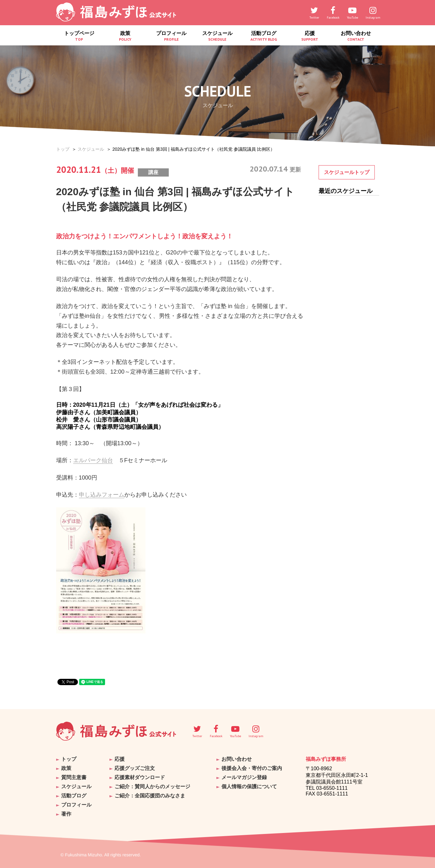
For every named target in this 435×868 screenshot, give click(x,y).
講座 (153, 172)
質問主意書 (74, 777)
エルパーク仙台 (93, 460)
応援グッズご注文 (135, 768)
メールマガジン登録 (244, 777)
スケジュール (217, 36)
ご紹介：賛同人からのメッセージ (152, 786)
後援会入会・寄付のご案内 (252, 768)
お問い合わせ (356, 36)
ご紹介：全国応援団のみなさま (150, 796)
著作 (66, 814)
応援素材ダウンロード (140, 777)
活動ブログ (264, 36)
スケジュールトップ (347, 172)
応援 (310, 36)
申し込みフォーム (102, 495)
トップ (63, 149)
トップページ (79, 36)
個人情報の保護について (249, 786)
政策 (125, 36)
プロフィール (171, 36)
